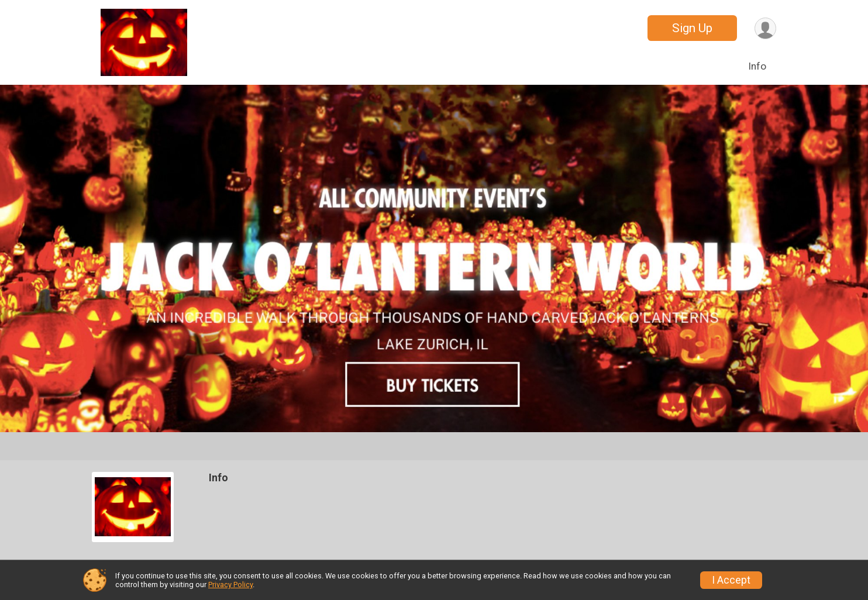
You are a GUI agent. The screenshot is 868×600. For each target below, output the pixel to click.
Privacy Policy (230, 585)
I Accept (731, 580)
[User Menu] (765, 28)
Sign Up (692, 28)
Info (757, 66)
